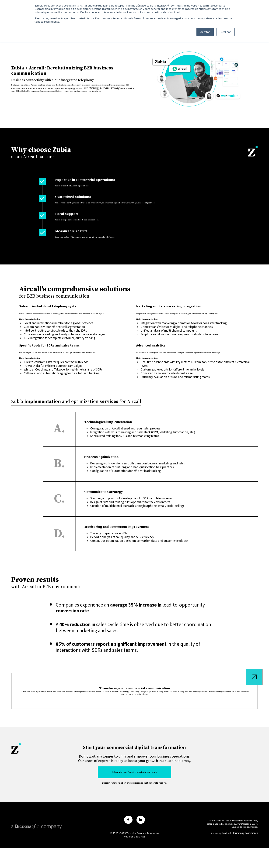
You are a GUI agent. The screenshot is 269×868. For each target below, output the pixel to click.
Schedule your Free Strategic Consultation (135, 800)
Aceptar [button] (199, 33)
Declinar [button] (219, 33)
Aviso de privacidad (220, 857)
